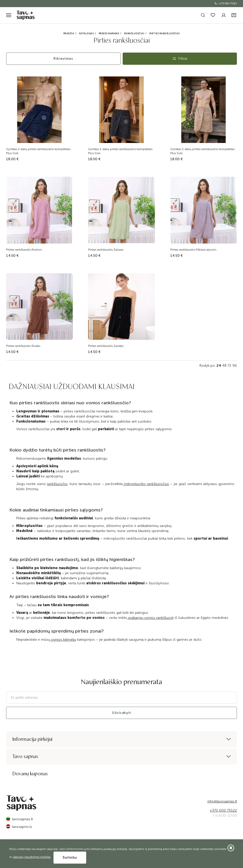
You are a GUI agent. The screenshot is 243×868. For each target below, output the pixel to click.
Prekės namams (109, 34)
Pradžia (69, 34)
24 (219, 366)
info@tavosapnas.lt (222, 801)
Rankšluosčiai (134, 34)
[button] (234, 15)
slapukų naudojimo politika (32, 857)
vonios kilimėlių (63, 640)
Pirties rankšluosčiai (165, 34)
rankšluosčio (57, 484)
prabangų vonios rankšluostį (150, 618)
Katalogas (87, 34)
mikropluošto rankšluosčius (146, 484)
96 (235, 366)
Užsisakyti (121, 713)
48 (224, 366)
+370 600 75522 (226, 4)
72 (229, 366)
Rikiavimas (63, 59)
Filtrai (180, 59)
